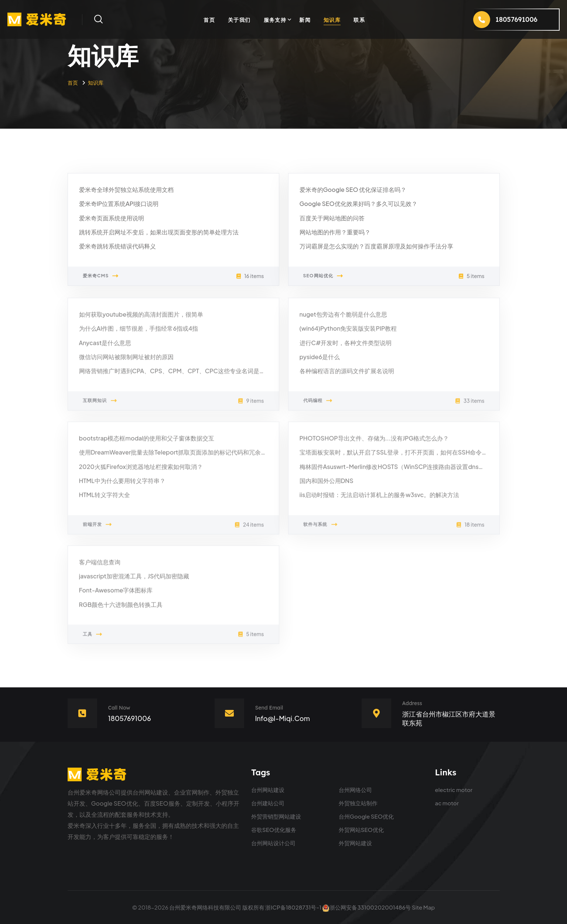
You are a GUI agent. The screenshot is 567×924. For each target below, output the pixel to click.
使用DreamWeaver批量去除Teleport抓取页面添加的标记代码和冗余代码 (176, 456)
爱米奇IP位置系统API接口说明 (119, 204)
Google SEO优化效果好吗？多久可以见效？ (358, 204)
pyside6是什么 (320, 361)
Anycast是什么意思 (105, 347)
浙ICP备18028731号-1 (293, 907)
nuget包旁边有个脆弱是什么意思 (343, 319)
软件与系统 (320, 529)
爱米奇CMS (101, 276)
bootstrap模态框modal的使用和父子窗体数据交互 (147, 442)
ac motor (447, 803)
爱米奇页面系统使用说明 (112, 218)
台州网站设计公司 (273, 843)
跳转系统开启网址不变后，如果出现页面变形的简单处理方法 (159, 232)
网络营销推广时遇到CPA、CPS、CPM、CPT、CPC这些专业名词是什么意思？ (184, 375)
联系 (359, 20)
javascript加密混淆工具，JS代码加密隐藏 (134, 580)
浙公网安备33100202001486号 (366, 907)
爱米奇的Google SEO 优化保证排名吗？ (353, 190)
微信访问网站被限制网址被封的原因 (126, 361)
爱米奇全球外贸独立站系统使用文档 (126, 190)
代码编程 (318, 405)
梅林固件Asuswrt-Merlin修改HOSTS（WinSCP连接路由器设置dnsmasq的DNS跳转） (415, 471)
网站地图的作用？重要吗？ (335, 232)
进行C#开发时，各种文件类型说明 (346, 347)
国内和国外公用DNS (327, 485)
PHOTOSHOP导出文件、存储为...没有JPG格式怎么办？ (374, 442)
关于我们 (239, 20)
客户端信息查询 (100, 566)
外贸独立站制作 (358, 803)
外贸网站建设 (355, 843)
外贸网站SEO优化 (361, 830)
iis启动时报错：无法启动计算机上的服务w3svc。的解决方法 (380, 499)
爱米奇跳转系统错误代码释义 (117, 246)
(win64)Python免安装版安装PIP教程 (348, 333)
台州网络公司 (355, 790)
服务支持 (275, 20)
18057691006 (130, 718)
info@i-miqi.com (283, 718)
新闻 (305, 20)
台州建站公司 (268, 803)
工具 (93, 639)
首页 (209, 20)
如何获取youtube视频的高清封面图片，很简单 (141, 319)
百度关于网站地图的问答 (332, 218)
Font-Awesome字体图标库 (116, 595)
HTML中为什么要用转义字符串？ (122, 485)
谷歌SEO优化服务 (274, 830)
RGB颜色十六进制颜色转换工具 (121, 609)
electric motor (454, 790)
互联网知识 (100, 405)
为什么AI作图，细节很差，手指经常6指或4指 (139, 333)
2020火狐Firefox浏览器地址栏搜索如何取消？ (141, 471)
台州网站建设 (268, 790)
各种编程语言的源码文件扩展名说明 (347, 375)
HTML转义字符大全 (105, 499)
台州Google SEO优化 (366, 816)
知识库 (332, 20)
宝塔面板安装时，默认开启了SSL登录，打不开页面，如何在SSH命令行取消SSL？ (408, 456)
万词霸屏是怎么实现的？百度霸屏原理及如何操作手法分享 (376, 246)
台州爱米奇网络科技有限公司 (205, 907)
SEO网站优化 (323, 276)
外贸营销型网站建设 (276, 816)
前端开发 (98, 529)
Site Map (423, 907)
